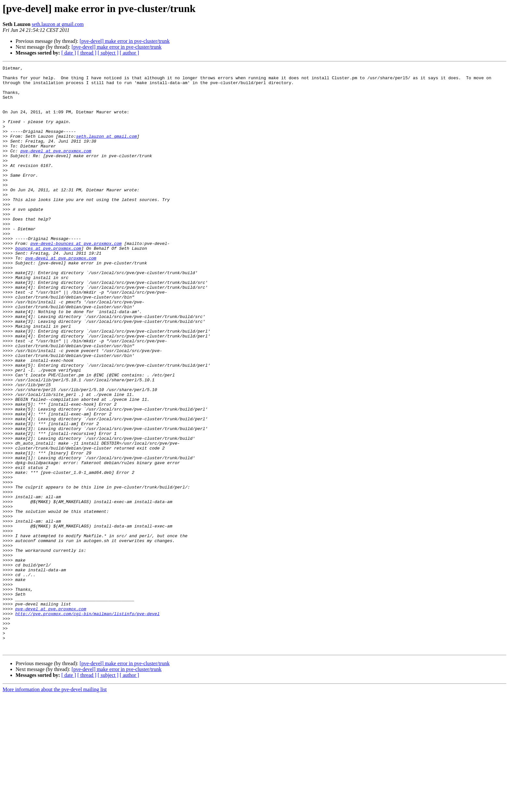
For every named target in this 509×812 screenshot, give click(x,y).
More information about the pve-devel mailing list (55, 806)
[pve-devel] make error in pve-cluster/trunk (124, 41)
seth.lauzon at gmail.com (58, 24)
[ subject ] (108, 53)
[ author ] (130, 53)
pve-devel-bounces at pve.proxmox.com (76, 279)
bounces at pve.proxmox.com (48, 285)
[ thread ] (87, 53)
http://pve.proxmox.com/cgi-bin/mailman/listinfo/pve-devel (87, 724)
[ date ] (69, 53)
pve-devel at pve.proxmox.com (56, 168)
